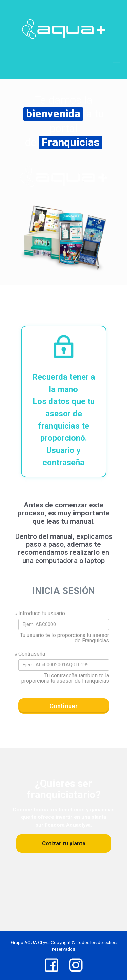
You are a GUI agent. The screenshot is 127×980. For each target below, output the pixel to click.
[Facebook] (51, 965)
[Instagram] (76, 965)
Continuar (64, 706)
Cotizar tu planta (64, 843)
